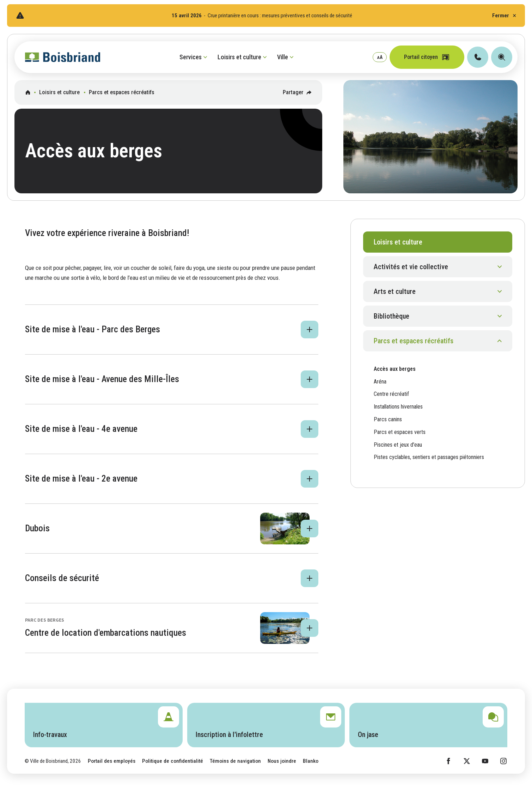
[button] (172, 330)
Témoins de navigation (235, 761)
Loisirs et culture (59, 92)
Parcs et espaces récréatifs (122, 92)
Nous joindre (282, 761)
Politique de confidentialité (173, 761)
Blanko (311, 761)
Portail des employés (112, 761)
